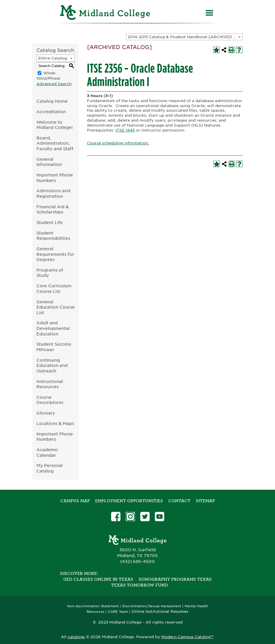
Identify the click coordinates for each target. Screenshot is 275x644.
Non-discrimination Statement (93, 606)
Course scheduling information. (118, 143)
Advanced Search (54, 84)
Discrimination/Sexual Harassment (152, 606)
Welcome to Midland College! (55, 125)
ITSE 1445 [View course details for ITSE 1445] (125, 130)
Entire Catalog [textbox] (53, 58)
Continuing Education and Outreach (52, 365)
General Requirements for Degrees (55, 254)
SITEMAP (205, 501)
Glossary (46, 413)
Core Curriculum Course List (54, 288)
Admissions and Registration (53, 193)
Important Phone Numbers (55, 178)
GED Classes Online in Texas (98, 579)
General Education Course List (56, 307)
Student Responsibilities (53, 236)
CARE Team (118, 612)
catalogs (76, 637)
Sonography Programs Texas (175, 579)
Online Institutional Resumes (160, 611)
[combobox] (184, 37)
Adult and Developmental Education (53, 328)
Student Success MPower (54, 347)
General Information (49, 162)
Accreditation (51, 112)
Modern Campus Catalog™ (187, 637)
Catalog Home (52, 101)
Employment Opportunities (129, 501)
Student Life (50, 222)
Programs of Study (50, 273)
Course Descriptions (50, 400)
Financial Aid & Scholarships (52, 209)
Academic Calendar (47, 452)
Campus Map (75, 501)
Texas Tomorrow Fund (140, 585)
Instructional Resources (50, 384)
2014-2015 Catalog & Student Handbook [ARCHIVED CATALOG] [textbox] (185, 37)
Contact (179, 501)
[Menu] (209, 14)
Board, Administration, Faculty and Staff (55, 143)
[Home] (105, 14)
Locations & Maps (55, 423)
